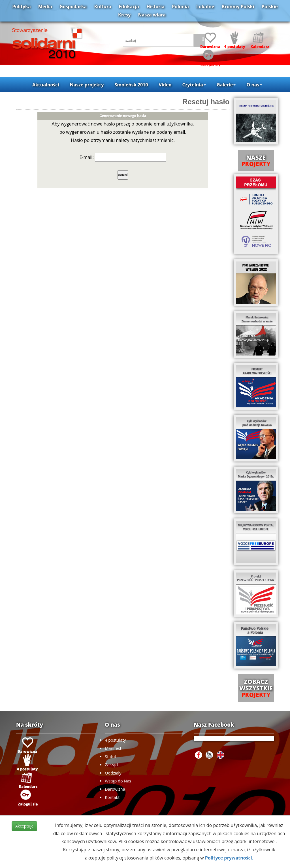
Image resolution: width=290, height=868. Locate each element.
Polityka (21, 7)
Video (165, 85)
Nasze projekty (87, 85)
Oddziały (113, 773)
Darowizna (115, 789)
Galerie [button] (226, 85)
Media (45, 7)
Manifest (113, 748)
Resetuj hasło (206, 102)
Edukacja (129, 7)
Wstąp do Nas (118, 781)
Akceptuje (24, 826)
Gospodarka (73, 7)
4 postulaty (115, 740)
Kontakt (112, 797)
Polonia (180, 7)
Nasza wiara (152, 15)
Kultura (103, 7)
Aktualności (46, 85)
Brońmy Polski (238, 7)
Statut (110, 757)
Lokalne (205, 7)
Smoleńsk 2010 (131, 85)
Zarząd (111, 765)
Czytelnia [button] (194, 85)
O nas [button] (254, 85)
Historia (155, 7)
